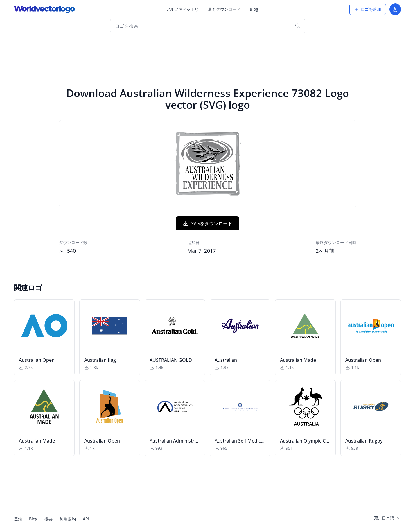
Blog (254, 9)
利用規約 (68, 519)
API (86, 519)
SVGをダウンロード (207, 223)
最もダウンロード (224, 9)
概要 (48, 519)
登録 (18, 519)
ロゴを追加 (368, 9)
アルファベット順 (182, 9)
